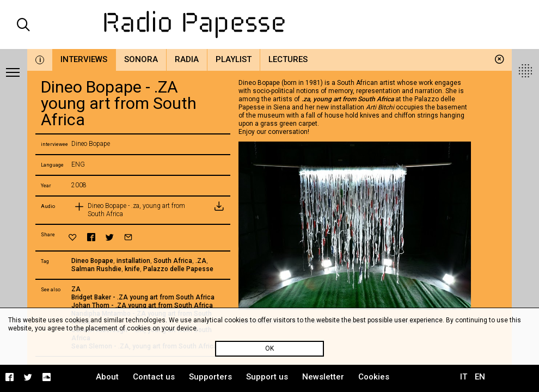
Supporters (210, 377)
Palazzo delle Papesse (178, 269)
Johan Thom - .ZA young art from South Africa (142, 305)
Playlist (234, 59)
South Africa (173, 261)
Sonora (141, 59)
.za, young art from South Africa (348, 99)
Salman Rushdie (96, 269)
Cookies (374, 377)
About (107, 377)
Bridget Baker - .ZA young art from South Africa (143, 297)
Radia (187, 59)
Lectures (288, 59)
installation (133, 261)
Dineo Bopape (92, 261)
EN (480, 377)
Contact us (154, 377)
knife (132, 269)
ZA (76, 289)
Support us (267, 377)
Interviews (84, 59)
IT (464, 377)
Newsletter (323, 377)
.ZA (201, 261)
